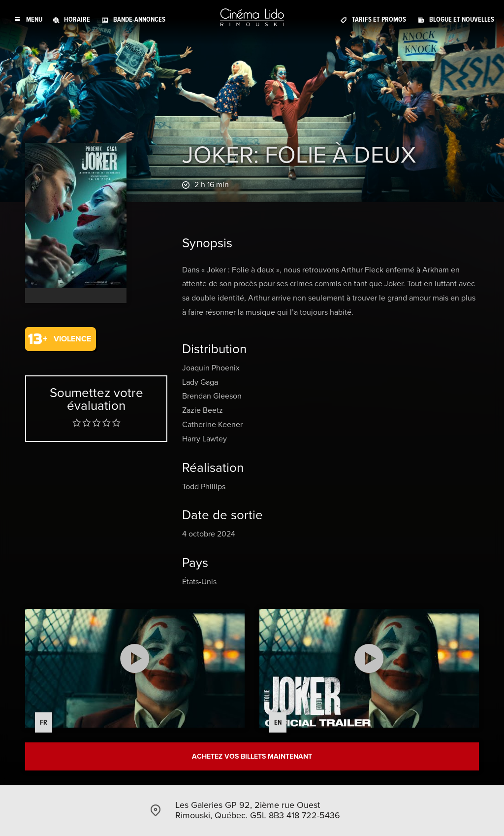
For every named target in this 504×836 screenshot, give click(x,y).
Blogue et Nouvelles (462, 19)
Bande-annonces (139, 19)
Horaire (77, 19)
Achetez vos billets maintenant (252, 756)
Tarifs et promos (379, 19)
